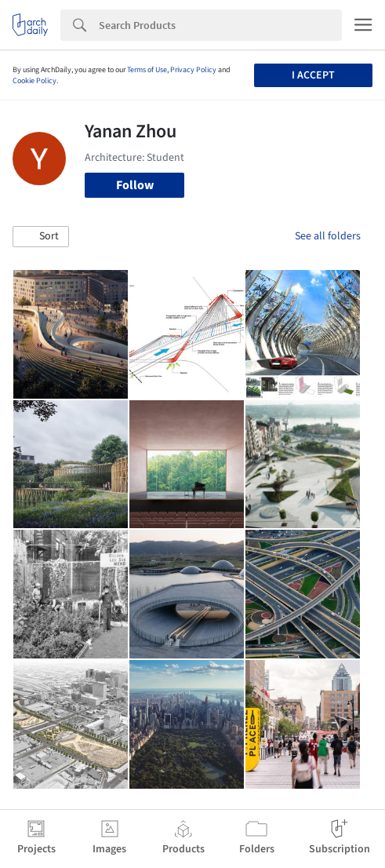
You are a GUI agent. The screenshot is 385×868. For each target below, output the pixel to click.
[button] (41, 237)
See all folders (328, 236)
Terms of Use (147, 70)
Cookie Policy (35, 81)
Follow (135, 185)
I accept (313, 75)
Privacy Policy (193, 70)
